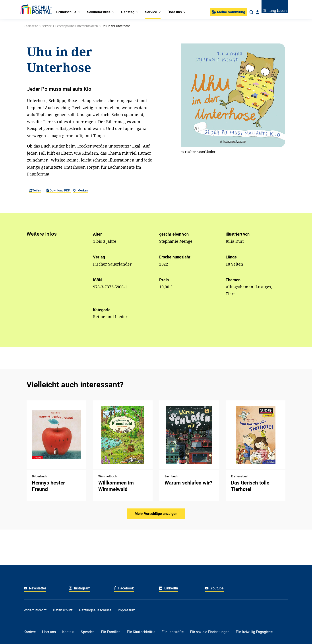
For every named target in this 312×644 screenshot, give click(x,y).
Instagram (80, 588)
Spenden (88, 632)
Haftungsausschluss (95, 610)
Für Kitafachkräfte (141, 632)
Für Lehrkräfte (173, 632)
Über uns (49, 632)
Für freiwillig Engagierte (254, 632)
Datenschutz (63, 610)
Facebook (124, 588)
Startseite (31, 26)
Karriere (30, 632)
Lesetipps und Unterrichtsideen (77, 26)
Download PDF (59, 190)
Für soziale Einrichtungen (210, 632)
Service (47, 26)
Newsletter (35, 588)
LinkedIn (169, 588)
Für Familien (111, 632)
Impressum (127, 610)
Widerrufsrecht (35, 610)
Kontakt (68, 632)
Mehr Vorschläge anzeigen (156, 514)
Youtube (214, 588)
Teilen (35, 190)
